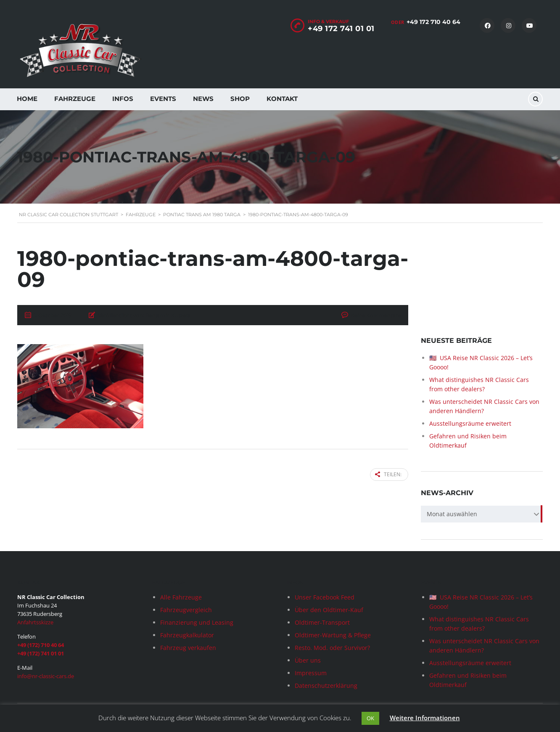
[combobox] (482, 514)
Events (163, 99)
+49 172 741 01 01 (341, 29)
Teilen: (388, 474)
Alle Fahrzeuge (181, 597)
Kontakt (282, 99)
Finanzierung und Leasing (197, 622)
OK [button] (370, 718)
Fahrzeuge (75, 99)
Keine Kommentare (376, 315)
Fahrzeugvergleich (186, 610)
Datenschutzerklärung (326, 686)
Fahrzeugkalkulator (187, 635)
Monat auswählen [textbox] (452, 514)
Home (27, 99)
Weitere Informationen (425, 718)
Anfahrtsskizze (35, 622)
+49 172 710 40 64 (433, 22)
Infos (123, 99)
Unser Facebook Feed (325, 597)
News (203, 99)
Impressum (311, 673)
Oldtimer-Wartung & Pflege (333, 635)
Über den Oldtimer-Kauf (329, 610)
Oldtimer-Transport (322, 622)
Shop (240, 99)
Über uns (308, 660)
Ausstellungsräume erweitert (470, 423)
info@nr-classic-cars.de (46, 676)
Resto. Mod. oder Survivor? (332, 648)
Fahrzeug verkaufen (188, 648)
